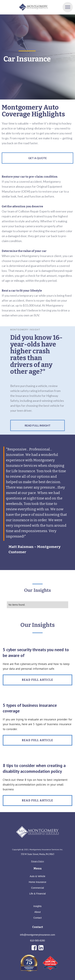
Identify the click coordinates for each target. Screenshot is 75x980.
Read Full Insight (38, 425)
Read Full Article (37, 680)
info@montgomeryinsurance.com (37, 935)
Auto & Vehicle (37, 876)
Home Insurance (38, 882)
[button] (68, 7)
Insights (37, 906)
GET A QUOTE (37, 158)
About (38, 912)
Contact (37, 918)
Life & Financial (37, 894)
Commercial (38, 888)
